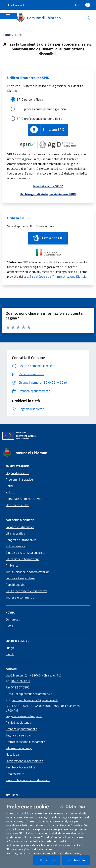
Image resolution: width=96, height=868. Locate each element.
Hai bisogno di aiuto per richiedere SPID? (48, 194)
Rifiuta (49, 860)
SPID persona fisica (30, 99)
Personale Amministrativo (23, 499)
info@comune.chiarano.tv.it (33, 694)
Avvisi (10, 626)
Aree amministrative (19, 479)
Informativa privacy (19, 748)
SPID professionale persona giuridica (41, 109)
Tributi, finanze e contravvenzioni (28, 572)
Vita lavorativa (15, 533)
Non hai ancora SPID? (48, 186)
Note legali (13, 754)
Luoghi (10, 648)
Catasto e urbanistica (20, 527)
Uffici (9, 486)
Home (6, 35)
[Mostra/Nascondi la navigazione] (8, 16)
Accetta (78, 860)
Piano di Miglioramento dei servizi (28, 780)
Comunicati (13, 619)
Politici (10, 492)
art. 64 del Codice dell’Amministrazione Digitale (55, 276)
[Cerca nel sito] (88, 18)
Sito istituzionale (16, 5)
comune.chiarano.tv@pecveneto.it (35, 700)
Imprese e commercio (20, 597)
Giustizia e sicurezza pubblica (25, 553)
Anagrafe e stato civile (21, 540)
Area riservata (15, 774)
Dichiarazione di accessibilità (24, 761)
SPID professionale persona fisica (39, 119)
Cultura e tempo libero (20, 578)
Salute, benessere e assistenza (26, 591)
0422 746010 (20, 681)
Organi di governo (17, 473)
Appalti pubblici (15, 585)
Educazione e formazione (23, 559)
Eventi (10, 654)
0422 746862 (20, 687)
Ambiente (12, 565)
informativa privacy (68, 853)
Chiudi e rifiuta (74, 806)
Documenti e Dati (17, 505)
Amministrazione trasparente (25, 742)
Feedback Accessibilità (21, 767)
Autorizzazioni (15, 546)
